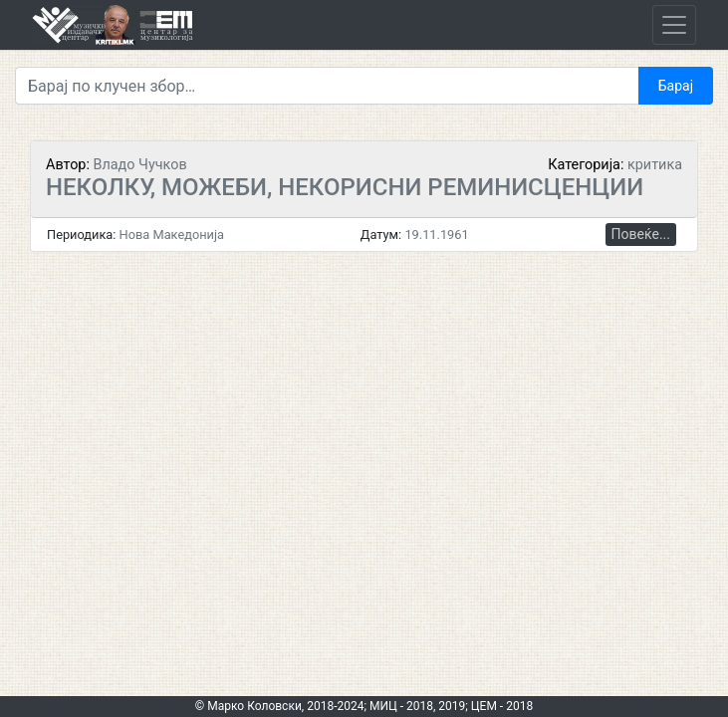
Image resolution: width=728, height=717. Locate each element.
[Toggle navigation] (674, 25)
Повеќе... (641, 234)
